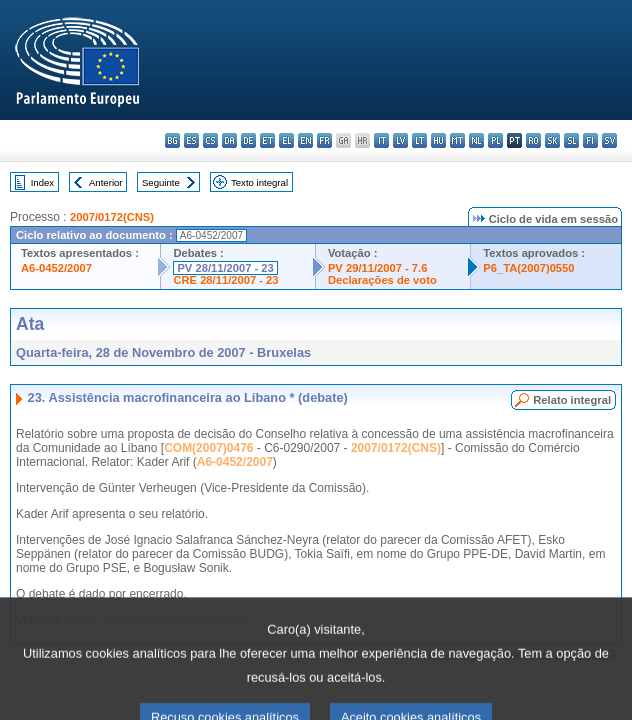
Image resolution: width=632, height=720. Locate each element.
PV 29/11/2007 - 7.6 (378, 268)
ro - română (533, 140)
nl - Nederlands (476, 140)
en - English (305, 140)
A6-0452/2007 (56, 268)
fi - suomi (590, 140)
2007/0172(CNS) (112, 217)
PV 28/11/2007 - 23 (225, 268)
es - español (191, 140)
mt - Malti (457, 140)
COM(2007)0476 (208, 448)
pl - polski (495, 140)
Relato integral (572, 400)
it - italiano (381, 140)
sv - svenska (609, 140)
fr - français (324, 140)
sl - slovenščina (571, 140)
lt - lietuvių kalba (419, 140)
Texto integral (259, 182)
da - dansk (229, 140)
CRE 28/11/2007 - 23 (225, 280)
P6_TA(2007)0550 (528, 268)
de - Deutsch (248, 140)
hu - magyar (438, 140)
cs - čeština (210, 140)
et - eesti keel (267, 140)
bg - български (172, 140)
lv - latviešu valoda (400, 140)
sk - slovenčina (552, 140)
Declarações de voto (382, 280)
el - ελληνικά (286, 140)
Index (42, 182)
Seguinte (161, 182)
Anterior (106, 182)
